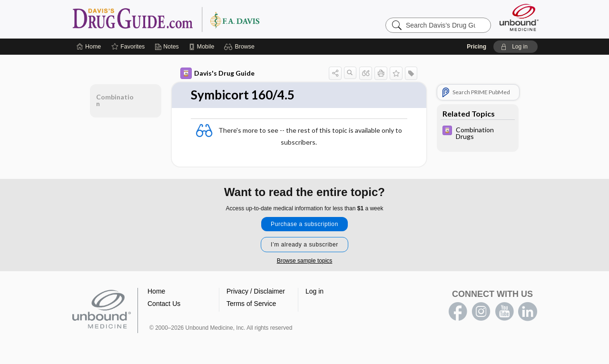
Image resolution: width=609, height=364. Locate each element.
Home (156, 291)
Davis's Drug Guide (217, 73)
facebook (458, 312)
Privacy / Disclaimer (256, 291)
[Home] (89, 47)
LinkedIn (528, 312)
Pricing (476, 47)
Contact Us (164, 304)
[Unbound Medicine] (519, 17)
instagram (481, 312)
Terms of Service (251, 304)
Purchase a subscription (304, 224)
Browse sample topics (305, 261)
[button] (241, 47)
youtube (504, 312)
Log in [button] (314, 291)
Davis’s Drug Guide (190, 19)
